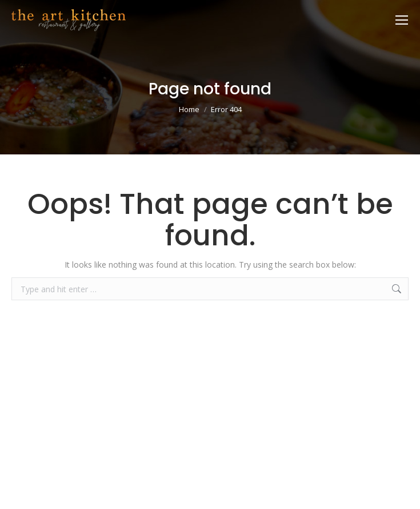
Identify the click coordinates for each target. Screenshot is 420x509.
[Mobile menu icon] (402, 20)
